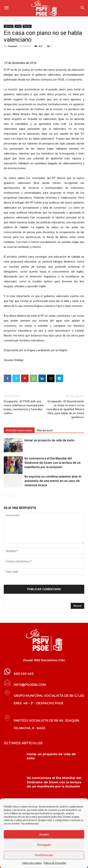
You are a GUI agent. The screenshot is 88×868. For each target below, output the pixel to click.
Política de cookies (32, 863)
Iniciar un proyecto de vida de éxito (49, 440)
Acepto (44, 834)
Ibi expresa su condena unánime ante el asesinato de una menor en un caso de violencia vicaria (53, 481)
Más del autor (45, 430)
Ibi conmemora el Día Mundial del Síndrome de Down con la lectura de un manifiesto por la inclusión (52, 463)
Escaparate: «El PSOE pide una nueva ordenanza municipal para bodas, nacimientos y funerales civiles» (24, 407)
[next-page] (12, 495)
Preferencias (44, 855)
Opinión (17, 20)
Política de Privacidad (55, 863)
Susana (13, 46)
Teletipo (27, 26)
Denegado (44, 845)
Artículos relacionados (19, 430)
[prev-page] (6, 495)
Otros (18, 26)
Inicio (7, 20)
